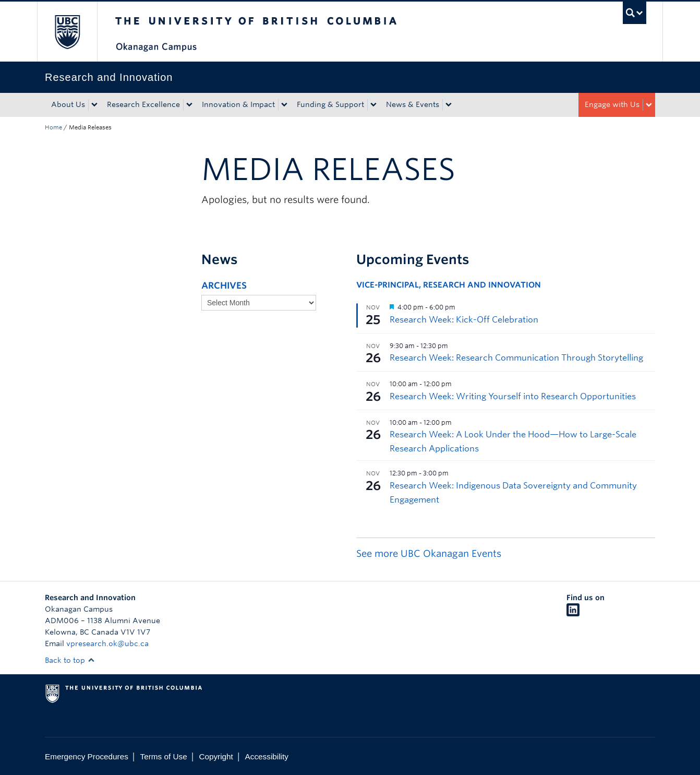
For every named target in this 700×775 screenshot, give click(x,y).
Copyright (216, 756)
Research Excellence (143, 104)
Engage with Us (612, 104)
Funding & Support (330, 104)
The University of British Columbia (67, 32)
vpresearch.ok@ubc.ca (107, 643)
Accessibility (267, 756)
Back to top (70, 660)
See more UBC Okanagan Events (429, 553)
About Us (68, 104)
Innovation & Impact (238, 104)
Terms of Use (164, 756)
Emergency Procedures (87, 756)
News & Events (413, 104)
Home (53, 127)
